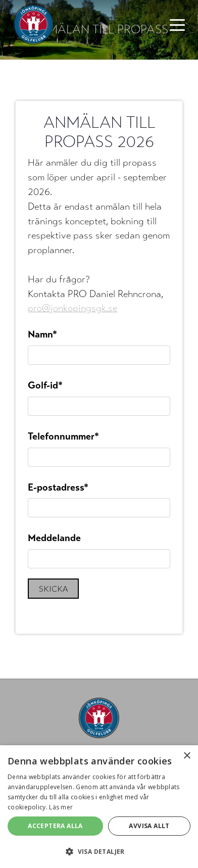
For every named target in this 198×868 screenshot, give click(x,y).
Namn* (42, 334)
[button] (99, 851)
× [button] (187, 756)
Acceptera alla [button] (55, 826)
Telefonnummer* (63, 436)
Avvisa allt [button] (149, 826)
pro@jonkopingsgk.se (72, 308)
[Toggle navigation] (177, 24)
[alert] (99, 807)
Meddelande (54, 538)
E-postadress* (58, 487)
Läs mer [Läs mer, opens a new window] (61, 807)
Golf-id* (45, 385)
